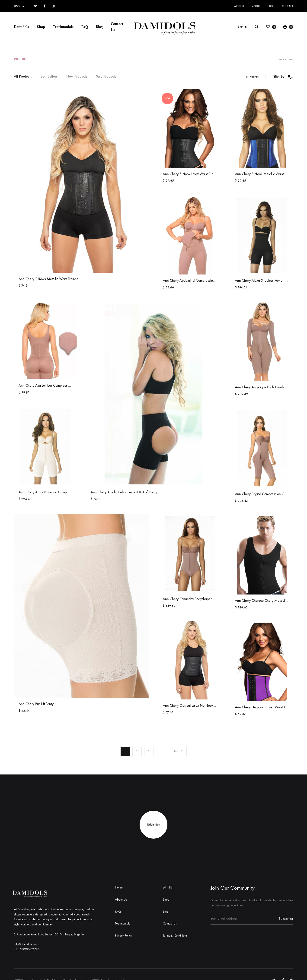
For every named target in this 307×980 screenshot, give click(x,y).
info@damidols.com (26, 944)
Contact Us (117, 27)
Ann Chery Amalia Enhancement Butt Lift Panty (124, 492)
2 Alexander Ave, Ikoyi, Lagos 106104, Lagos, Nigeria (49, 934)
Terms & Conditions (175, 936)
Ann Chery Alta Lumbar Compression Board (50, 385)
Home (281, 59)
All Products (23, 77)
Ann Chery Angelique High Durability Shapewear (270, 387)
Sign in (242, 27)
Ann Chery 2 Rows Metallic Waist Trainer (48, 279)
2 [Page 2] (137, 751)
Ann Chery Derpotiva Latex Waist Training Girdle (270, 707)
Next (178, 751)
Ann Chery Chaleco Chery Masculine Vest (265, 600)
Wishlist (239, 6)
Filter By (283, 77)
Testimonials (63, 27)
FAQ (85, 27)
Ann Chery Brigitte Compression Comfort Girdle (269, 494)
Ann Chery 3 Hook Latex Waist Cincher (191, 174)
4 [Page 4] (161, 751)
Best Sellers (49, 77)
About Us (121, 900)
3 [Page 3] (149, 751)
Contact (288, 6)
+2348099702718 (27, 949)
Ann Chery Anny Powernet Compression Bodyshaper (57, 492)
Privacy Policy (123, 936)
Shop (41, 27)
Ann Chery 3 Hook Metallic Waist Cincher (265, 174)
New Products (77, 77)
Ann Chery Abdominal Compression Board (193, 280)
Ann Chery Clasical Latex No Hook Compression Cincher (204, 705)
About (256, 6)
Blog (271, 6)
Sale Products (106, 77)
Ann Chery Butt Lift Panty (36, 704)
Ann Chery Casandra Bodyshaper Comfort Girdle (198, 599)
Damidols (21, 27)
